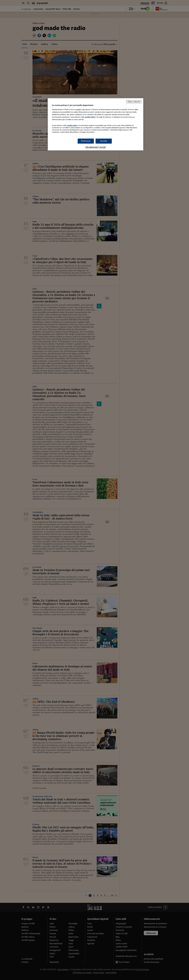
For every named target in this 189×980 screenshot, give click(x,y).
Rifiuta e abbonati (134, 102)
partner (129, 125)
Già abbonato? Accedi (96, 147)
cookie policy (90, 117)
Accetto (104, 141)
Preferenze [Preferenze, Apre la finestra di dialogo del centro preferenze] (86, 141)
